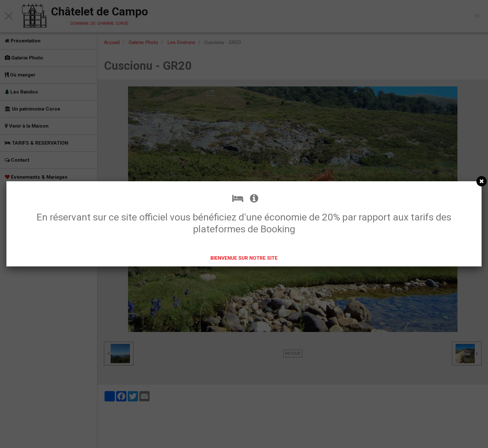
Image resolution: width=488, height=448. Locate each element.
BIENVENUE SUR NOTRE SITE (244, 258)
